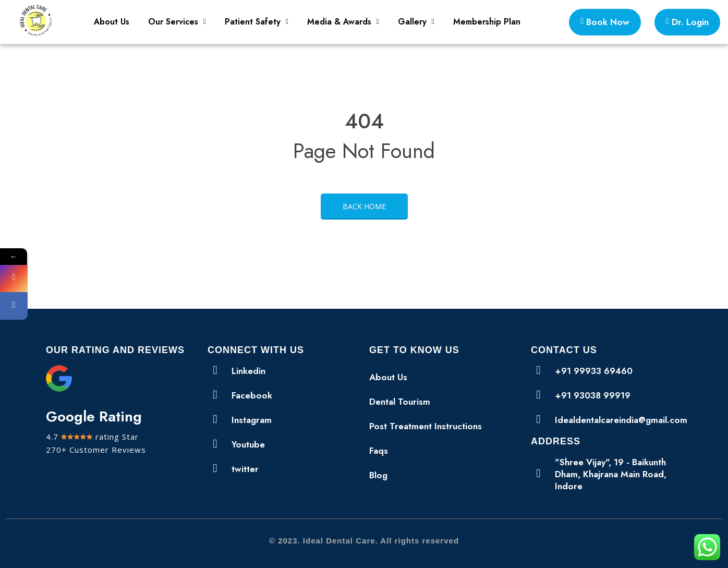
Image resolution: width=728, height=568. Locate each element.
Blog (378, 475)
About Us (112, 22)
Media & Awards (343, 22)
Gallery (416, 22)
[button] (177, 22)
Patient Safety (257, 22)
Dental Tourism (400, 402)
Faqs (379, 451)
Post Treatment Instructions (426, 426)
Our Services (177, 22)
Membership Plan (487, 22)
